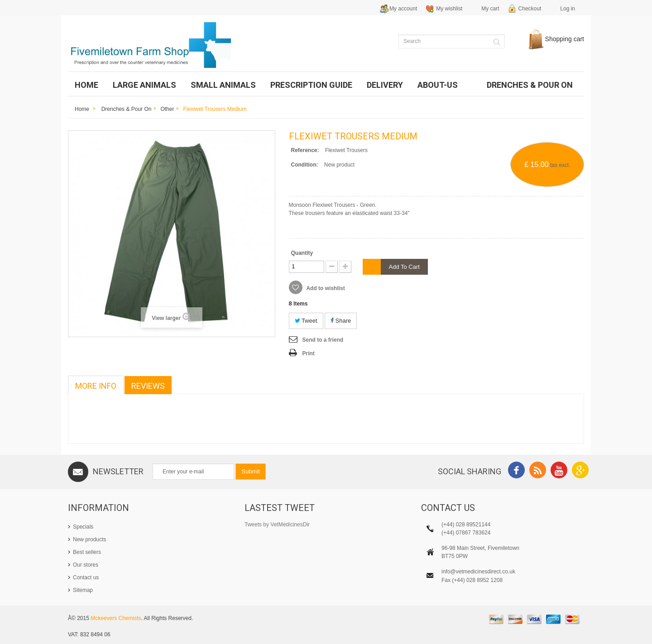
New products (89, 539)
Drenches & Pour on (127, 109)
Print (309, 353)
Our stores (86, 565)
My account (403, 9)
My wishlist (449, 9)
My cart (490, 9)
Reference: (305, 150)
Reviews (148, 386)
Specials (83, 527)
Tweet (306, 321)
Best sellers (87, 552)
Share (341, 321)
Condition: (305, 165)
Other (167, 109)
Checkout (530, 9)
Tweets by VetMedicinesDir (277, 525)
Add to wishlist (325, 288)
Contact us (86, 577)
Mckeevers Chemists (116, 618)
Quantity (302, 253)
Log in (568, 9)
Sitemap (83, 590)
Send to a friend (323, 340)
